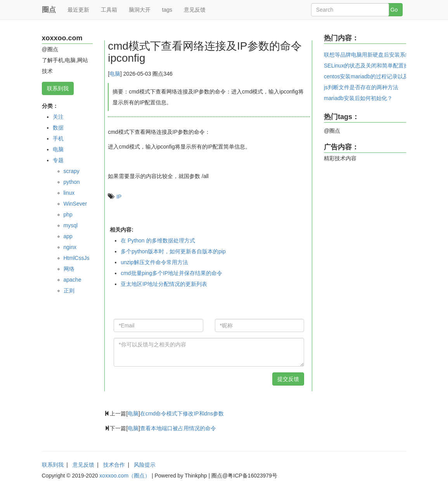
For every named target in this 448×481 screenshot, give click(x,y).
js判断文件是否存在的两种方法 (361, 87)
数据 (58, 128)
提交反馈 (288, 379)
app (68, 236)
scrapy (72, 171)
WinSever (75, 204)
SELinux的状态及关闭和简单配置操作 (369, 66)
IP (119, 197)
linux (69, 193)
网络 (69, 269)
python (72, 182)
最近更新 (78, 10)
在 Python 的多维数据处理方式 (158, 240)
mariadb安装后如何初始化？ (358, 98)
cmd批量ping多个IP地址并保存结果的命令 (171, 273)
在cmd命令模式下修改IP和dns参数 (182, 414)
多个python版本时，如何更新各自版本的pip (173, 251)
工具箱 (109, 10)
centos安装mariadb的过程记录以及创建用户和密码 (385, 76)
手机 (58, 138)
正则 (69, 291)
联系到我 (58, 88)
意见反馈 (195, 10)
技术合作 (114, 465)
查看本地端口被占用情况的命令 (178, 428)
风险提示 (145, 465)
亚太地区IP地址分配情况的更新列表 (164, 284)
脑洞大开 (140, 10)
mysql (71, 225)
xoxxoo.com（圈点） (125, 476)
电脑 (58, 149)
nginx (70, 247)
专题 (58, 160)
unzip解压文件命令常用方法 (154, 262)
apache (73, 280)
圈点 (49, 10)
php (68, 215)
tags (167, 10)
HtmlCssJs (77, 258)
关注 (58, 117)
